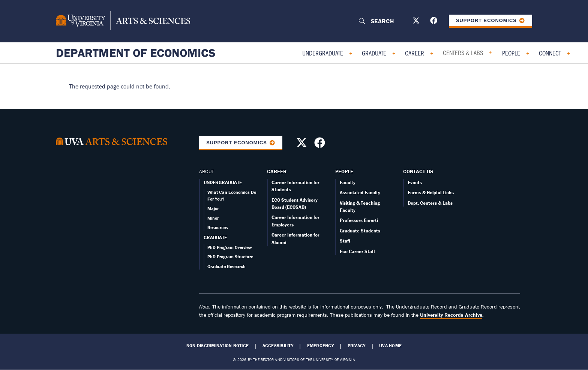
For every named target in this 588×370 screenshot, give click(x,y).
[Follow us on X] (417, 22)
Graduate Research (226, 266)
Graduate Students (360, 231)
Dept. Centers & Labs (430, 203)
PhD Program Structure (230, 257)
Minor (213, 218)
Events (415, 182)
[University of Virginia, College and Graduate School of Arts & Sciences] (123, 21)
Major (213, 208)
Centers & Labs (463, 52)
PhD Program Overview (230, 247)
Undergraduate (323, 53)
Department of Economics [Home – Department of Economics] (136, 53)
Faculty (348, 182)
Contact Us (418, 171)
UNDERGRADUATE (223, 182)
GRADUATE (215, 237)
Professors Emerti (359, 220)
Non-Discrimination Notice (217, 346)
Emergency (320, 346)
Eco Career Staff (357, 251)
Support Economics (486, 20)
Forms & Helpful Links (431, 192)
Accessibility (278, 346)
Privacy (357, 346)
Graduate (374, 53)
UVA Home (390, 346)
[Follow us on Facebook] (435, 22)
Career (415, 53)
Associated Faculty (360, 192)
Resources (218, 227)
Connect (550, 53)
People (511, 53)
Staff (345, 241)
